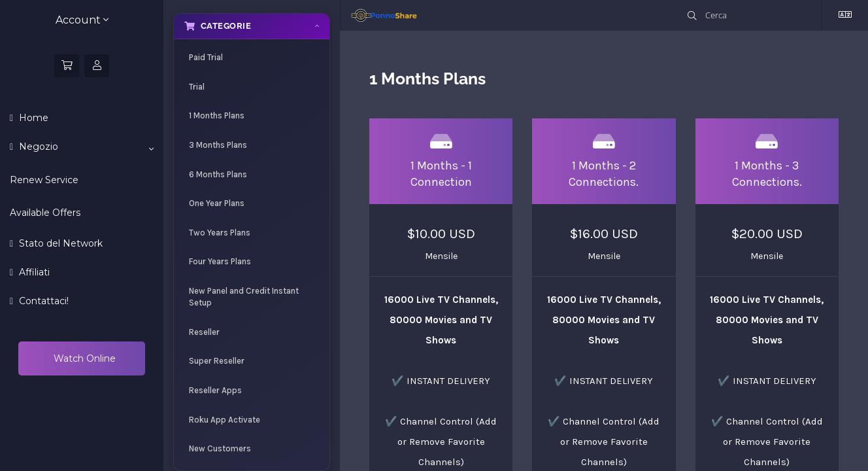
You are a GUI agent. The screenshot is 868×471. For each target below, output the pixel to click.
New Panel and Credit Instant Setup (244, 297)
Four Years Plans (220, 261)
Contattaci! (42, 301)
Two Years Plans (220, 233)
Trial (197, 87)
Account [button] (82, 20)
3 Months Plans (218, 145)
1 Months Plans (217, 115)
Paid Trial (206, 57)
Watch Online (83, 358)
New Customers (220, 448)
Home (32, 118)
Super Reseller (217, 361)
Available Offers (45, 213)
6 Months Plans (218, 174)
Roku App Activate (225, 420)
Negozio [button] (85, 147)
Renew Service (44, 180)
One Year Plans (217, 203)
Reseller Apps (215, 390)
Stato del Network (59, 243)
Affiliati (33, 272)
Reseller (204, 332)
